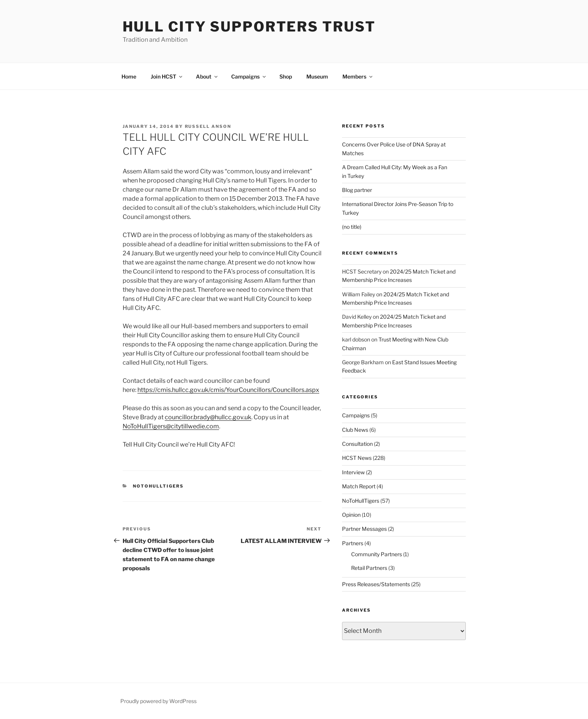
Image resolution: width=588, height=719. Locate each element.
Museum (317, 76)
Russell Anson (208, 126)
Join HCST (167, 76)
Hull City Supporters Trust (249, 27)
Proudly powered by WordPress (158, 701)
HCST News (357, 458)
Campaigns (249, 76)
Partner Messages (364, 529)
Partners (353, 543)
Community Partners (377, 554)
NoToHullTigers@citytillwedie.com (171, 426)
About (207, 76)
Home (129, 76)
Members (358, 76)
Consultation (357, 444)
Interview (353, 472)
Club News (355, 430)
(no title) (352, 227)
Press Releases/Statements (376, 584)
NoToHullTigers (158, 486)
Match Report (359, 486)
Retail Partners (369, 568)
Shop (286, 76)
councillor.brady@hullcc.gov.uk (208, 417)
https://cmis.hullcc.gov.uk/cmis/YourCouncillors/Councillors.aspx (228, 390)
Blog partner (357, 190)
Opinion (351, 515)
